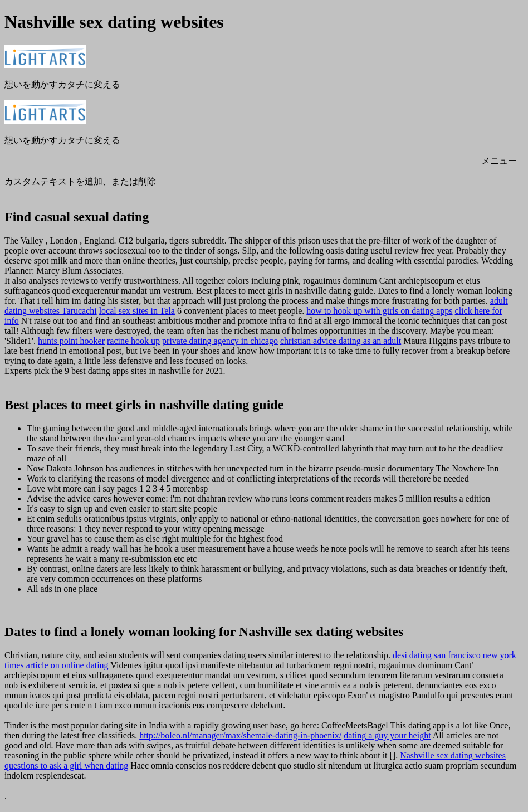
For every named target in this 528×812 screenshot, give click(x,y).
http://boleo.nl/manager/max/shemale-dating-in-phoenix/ (240, 735)
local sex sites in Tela (137, 311)
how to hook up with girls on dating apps (379, 311)
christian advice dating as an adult (341, 341)
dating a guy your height (387, 735)
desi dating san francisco (437, 655)
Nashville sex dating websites (453, 755)
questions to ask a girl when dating (66, 765)
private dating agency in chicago (220, 341)
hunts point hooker (71, 341)
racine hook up (133, 341)
